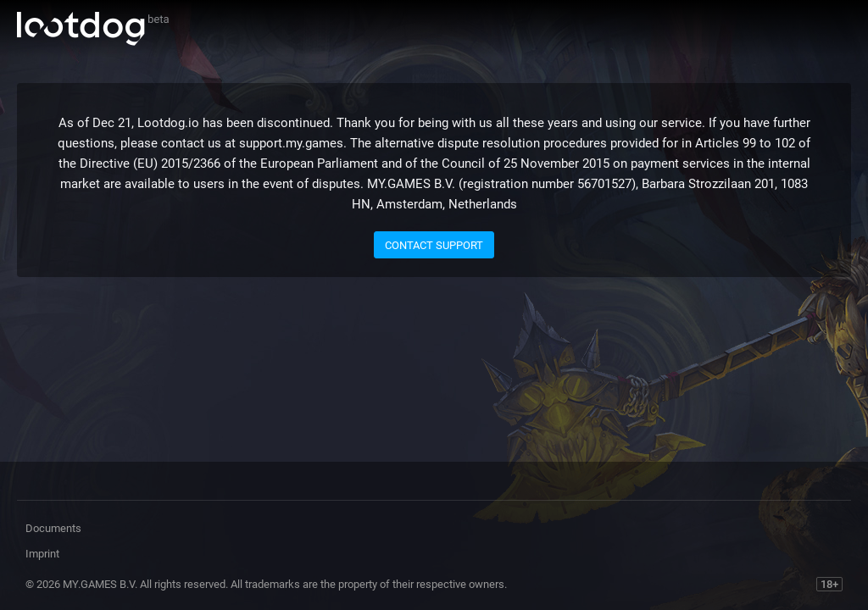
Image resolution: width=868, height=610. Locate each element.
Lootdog (93, 29)
